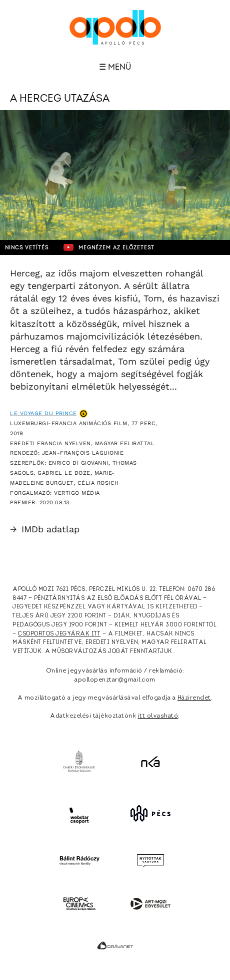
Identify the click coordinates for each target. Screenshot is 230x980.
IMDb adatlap (45, 529)
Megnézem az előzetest (109, 247)
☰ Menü (115, 67)
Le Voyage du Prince (43, 413)
